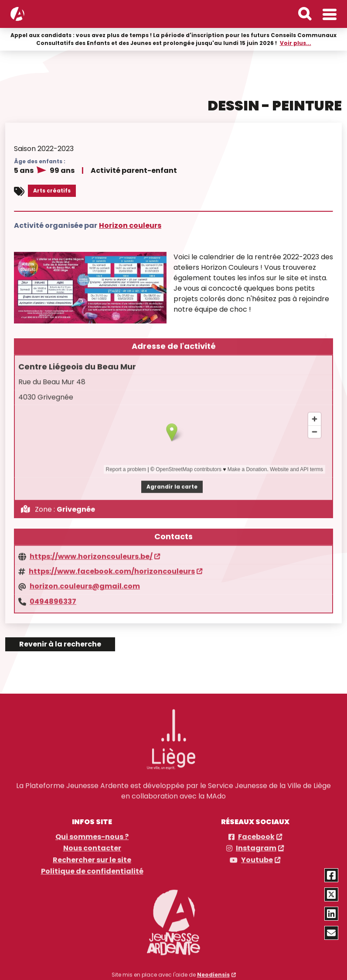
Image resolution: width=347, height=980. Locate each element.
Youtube (257, 854)
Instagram (256, 842)
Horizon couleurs (130, 225)
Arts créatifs (52, 190)
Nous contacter (92, 842)
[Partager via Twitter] (331, 894)
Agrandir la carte (172, 480)
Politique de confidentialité (92, 866)
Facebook (256, 831)
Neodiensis (213, 969)
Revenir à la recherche (60, 644)
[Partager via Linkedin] (331, 914)
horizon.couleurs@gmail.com (85, 580)
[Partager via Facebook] (331, 875)
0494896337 (53, 595)
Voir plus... (296, 43)
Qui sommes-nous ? (92, 831)
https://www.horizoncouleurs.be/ (91, 550)
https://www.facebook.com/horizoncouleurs (112, 565)
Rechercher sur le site (92, 854)
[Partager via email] (331, 933)
